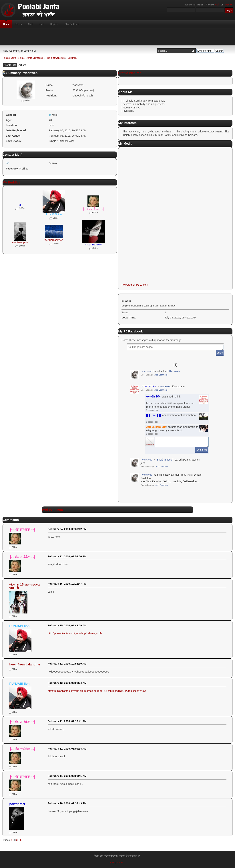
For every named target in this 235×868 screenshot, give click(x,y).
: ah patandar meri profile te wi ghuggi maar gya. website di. (172, 429)
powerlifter (17, 804)
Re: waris (174, 371)
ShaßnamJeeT (165, 460)
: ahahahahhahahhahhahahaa (171, 415)
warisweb (147, 371)
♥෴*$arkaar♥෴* (54, 240)
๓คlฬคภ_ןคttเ (20, 242)
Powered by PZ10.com (135, 285)
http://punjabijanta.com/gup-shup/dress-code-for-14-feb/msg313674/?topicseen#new (97, 691)
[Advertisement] (117, 37)
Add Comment (161, 375)
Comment (202, 450)
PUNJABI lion (54, 214)
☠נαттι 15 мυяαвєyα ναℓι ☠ (24, 586)
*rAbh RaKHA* (93, 245)
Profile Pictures (130, 73)
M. (20, 205)
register (228, 5)
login (217, 5)
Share (220, 353)
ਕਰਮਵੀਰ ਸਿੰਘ (149, 386)
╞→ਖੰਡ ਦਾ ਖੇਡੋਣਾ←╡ (93, 209)
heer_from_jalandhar (25, 664)
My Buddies (11, 182)
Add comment (52, 510)
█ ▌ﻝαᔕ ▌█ (154, 415)
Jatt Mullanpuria (156, 427)
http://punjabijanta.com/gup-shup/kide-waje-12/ (75, 633)
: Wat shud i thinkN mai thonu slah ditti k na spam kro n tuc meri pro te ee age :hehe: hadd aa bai (170, 402)
